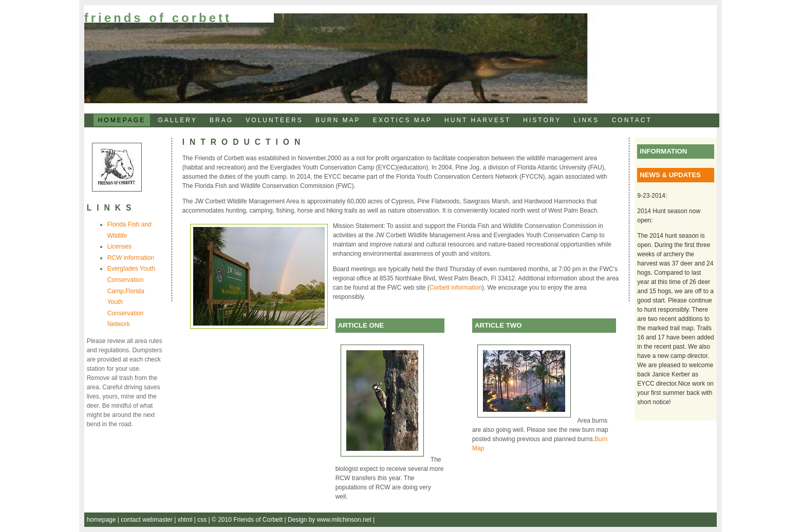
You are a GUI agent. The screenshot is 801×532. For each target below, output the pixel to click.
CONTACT (632, 120)
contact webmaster (147, 520)
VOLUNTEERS (274, 120)
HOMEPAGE (122, 120)
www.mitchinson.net (345, 520)
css (203, 520)
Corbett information (456, 288)
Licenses (119, 246)
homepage (102, 520)
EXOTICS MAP (403, 120)
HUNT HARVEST (478, 120)
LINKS (587, 120)
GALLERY (178, 120)
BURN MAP (338, 120)
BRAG (221, 120)
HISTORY (542, 120)
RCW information (131, 258)
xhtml (186, 520)
